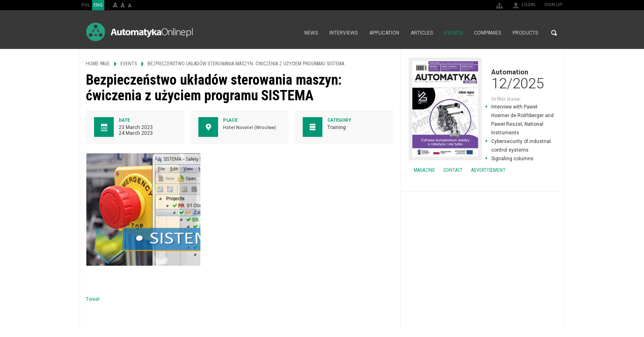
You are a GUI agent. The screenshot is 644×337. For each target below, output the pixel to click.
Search (554, 33)
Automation (482, 79)
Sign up (553, 5)
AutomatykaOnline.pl (139, 32)
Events (453, 33)
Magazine (424, 170)
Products (525, 33)
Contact (453, 170)
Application (384, 33)
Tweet (93, 299)
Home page (290, 33)
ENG (98, 5)
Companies (488, 33)
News (311, 33)
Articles (422, 33)
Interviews (344, 33)
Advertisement (488, 170)
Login (528, 5)
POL (86, 5)
